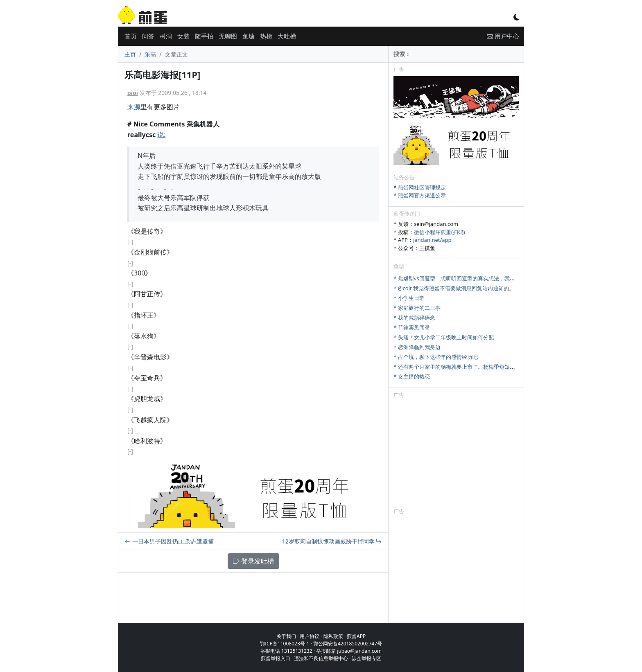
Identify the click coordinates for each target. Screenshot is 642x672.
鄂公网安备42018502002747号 (348, 644)
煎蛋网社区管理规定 (422, 187)
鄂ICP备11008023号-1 (285, 644)
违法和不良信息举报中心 (321, 658)
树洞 (166, 36)
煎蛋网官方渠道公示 (422, 195)
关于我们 (286, 636)
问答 (148, 36)
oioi (133, 93)
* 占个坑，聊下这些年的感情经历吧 (436, 357)
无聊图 (228, 36)
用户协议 (310, 636)
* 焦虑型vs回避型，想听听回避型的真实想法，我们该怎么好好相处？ (475, 278)
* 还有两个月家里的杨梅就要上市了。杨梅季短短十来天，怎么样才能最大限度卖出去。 (497, 367)
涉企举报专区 (366, 658)
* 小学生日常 (409, 298)
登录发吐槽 (253, 561)
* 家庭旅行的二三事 (417, 308)
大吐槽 (287, 36)
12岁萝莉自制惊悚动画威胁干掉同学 (332, 541)
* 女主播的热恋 (412, 377)
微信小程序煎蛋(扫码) (440, 232)
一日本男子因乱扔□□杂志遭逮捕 (169, 541)
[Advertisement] (456, 453)
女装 (183, 36)
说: (161, 135)
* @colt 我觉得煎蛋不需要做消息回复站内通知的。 (454, 288)
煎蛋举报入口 (276, 658)
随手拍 (204, 36)
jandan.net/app (432, 240)
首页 (131, 36)
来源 (134, 107)
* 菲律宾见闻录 (412, 327)
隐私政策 (333, 636)
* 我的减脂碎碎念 (414, 318)
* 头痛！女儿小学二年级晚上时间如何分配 (444, 337)
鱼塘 (249, 36)
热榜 (266, 36)
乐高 (150, 54)
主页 (130, 54)
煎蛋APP (356, 636)
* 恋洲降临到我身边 (417, 347)
